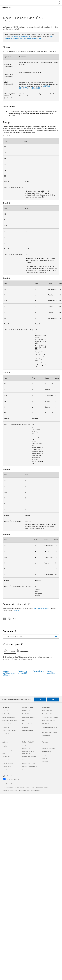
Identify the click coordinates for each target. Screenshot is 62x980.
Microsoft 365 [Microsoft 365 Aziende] (6, 760)
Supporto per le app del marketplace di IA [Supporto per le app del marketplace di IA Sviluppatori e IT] (28, 752)
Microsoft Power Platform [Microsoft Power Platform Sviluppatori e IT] (29, 763)
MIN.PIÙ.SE (46, 86)
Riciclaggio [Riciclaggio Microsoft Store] (25, 727)
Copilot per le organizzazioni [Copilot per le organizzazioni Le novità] (10, 720)
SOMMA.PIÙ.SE (24, 88)
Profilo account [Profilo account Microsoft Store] (26, 710)
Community (17, 610)
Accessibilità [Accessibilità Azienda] (45, 762)
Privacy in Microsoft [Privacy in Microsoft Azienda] (47, 755)
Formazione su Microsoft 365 (22, 672)
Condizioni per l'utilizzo (37, 787)
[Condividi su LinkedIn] (8, 618)
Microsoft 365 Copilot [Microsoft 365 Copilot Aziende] (8, 763)
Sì (40, 699)
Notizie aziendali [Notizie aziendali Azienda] (46, 752)
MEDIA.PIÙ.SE (35, 88)
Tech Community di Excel (41, 608)
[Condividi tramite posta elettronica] (13, 618)
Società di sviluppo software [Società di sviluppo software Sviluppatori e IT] (29, 767)
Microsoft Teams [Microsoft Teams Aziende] (7, 767)
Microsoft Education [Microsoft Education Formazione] (47, 710)
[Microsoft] (31, 2)
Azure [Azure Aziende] (4, 753)
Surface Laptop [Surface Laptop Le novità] (6, 714)
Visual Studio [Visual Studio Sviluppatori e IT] (26, 770)
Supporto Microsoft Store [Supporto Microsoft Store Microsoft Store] (29, 717)
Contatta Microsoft (20, 787)
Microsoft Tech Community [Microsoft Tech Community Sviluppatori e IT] (29, 757)
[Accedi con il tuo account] (59, 3)
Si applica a (8, 21)
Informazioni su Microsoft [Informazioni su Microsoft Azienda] (49, 748)
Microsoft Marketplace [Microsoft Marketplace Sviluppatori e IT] (28, 760)
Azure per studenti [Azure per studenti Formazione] (47, 735)
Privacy (28, 787)
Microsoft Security (38, 671)
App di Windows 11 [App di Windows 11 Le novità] (7, 734)
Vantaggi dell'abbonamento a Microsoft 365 (9, 673)
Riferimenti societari (8, 787)
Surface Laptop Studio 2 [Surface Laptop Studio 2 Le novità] (9, 717)
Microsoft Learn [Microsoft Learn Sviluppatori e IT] (26, 748)
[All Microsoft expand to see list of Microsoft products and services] (3, 3)
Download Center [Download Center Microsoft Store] (27, 714)
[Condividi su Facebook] (5, 618)
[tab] (10, 651)
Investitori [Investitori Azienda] (45, 758)
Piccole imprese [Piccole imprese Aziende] (6, 770)
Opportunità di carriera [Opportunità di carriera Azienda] (48, 745)
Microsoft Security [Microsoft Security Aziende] (7, 750)
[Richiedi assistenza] (7, 3)
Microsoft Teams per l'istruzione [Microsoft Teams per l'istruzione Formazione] (50, 717)
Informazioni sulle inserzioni (10, 790)
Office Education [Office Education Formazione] (46, 724)
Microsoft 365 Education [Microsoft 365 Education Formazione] (48, 720)
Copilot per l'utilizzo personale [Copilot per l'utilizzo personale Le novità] (10, 724)
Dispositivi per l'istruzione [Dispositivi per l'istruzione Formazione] (49, 714)
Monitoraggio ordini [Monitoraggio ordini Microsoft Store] (27, 724)
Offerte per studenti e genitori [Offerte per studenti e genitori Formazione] (50, 732)
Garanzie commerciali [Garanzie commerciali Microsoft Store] (28, 730)
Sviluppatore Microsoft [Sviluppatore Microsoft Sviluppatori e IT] (28, 745)
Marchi (46, 787)
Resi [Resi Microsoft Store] (23, 720)
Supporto (5, 7)
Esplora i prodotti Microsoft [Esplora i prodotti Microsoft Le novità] (9, 730)
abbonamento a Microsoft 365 (21, 37)
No (53, 699)
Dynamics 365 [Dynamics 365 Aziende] (6, 757)
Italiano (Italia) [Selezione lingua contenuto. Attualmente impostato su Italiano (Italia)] (9, 776)
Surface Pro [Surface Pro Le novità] (5, 710)
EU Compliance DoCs (24, 790)
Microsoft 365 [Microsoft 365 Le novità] (6, 727)
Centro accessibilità (51, 672)
